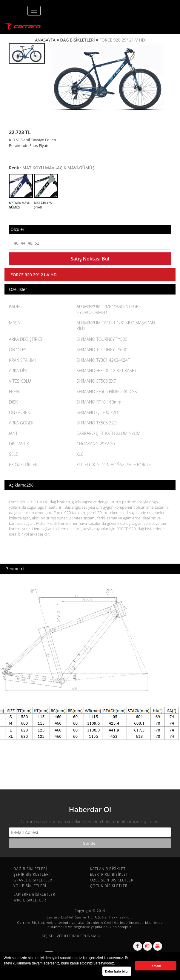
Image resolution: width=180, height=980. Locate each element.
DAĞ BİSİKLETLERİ (77, 40)
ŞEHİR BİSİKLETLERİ (32, 874)
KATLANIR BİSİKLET (108, 869)
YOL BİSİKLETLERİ (30, 886)
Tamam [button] (155, 966)
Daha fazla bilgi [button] (117, 971)
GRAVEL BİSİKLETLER (33, 880)
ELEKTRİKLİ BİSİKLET (109, 874)
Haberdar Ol (90, 809)
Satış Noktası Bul (90, 259)
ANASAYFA (45, 40)
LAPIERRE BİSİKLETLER (34, 894)
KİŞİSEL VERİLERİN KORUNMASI (71, 936)
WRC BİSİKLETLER (30, 900)
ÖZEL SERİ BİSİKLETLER (112, 880)
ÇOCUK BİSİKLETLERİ (110, 886)
